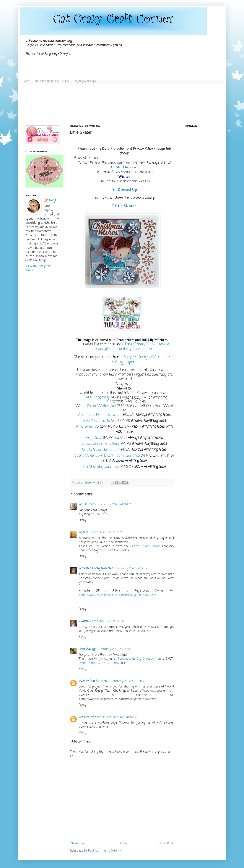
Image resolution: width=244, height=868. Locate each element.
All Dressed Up (124, 189)
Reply (83, 520)
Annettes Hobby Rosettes (96, 569)
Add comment (81, 742)
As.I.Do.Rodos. (87, 505)
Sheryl (52, 201)
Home (26, 81)
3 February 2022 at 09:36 (114, 505)
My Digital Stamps (86, 81)
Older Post (166, 844)
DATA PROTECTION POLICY (52, 81)
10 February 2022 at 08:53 (126, 681)
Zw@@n (84, 621)
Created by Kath (90, 717)
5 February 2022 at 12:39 (106, 532)
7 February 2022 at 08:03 (107, 621)
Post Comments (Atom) (104, 851)
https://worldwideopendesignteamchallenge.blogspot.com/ (117, 595)
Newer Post (79, 844)
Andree (84, 532)
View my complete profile (38, 268)
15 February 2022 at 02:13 (120, 717)
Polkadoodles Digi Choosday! (137, 659)
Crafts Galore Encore (146, 546)
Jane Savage (87, 649)
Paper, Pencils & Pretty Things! (99, 663)
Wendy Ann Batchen (93, 681)
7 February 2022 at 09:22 (114, 649)
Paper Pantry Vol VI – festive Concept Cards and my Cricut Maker (133, 347)
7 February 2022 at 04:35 (131, 569)
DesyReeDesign (136, 357)
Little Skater (124, 206)
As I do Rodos (100, 514)
